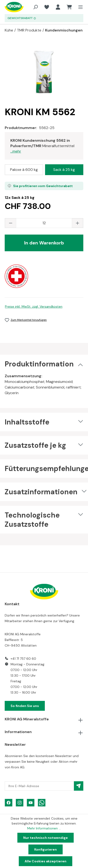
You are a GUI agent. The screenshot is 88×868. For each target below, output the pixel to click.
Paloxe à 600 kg (24, 170)
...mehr (16, 151)
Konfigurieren (46, 849)
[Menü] (79, 7)
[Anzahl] (44, 223)
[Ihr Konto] (58, 7)
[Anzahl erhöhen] (77, 223)
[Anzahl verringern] (11, 223)
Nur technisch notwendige (46, 838)
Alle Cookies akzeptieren (46, 861)
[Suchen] (35, 7)
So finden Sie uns (25, 706)
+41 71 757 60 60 (23, 659)
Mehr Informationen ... (44, 828)
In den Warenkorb (44, 243)
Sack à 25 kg (64, 170)
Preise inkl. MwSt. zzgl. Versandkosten (34, 306)
